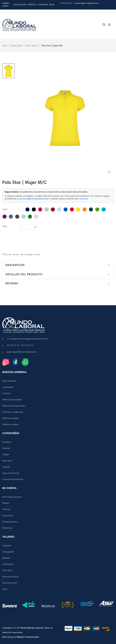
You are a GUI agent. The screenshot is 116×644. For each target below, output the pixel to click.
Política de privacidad (12, 400)
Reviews (12, 284)
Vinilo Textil (7, 571)
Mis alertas (7, 528)
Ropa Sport (7, 461)
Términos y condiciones (13, 412)
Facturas (6, 510)
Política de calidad (10, 418)
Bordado (6, 558)
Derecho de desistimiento (14, 406)
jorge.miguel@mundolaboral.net (22, 352)
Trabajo (6, 455)
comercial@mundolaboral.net (86, 3)
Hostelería (7, 442)
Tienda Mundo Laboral (31, 628)
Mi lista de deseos (10, 522)
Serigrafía (7, 546)
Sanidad (6, 448)
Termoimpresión (10, 583)
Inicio (52, 5)
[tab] (58, 265)
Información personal (12, 497)
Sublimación (8, 564)
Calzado (6, 467)
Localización (20, 5)
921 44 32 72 (66, 3)
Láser (5, 589)
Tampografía (8, 552)
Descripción (15, 265)
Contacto (32, 5)
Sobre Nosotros (9, 381)
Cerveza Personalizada (13, 480)
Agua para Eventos (11, 473)
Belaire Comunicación (28, 637)
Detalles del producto (24, 275)
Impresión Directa (10, 577)
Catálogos (43, 5)
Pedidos (6, 503)
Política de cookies (10, 425)
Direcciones (8, 516)
